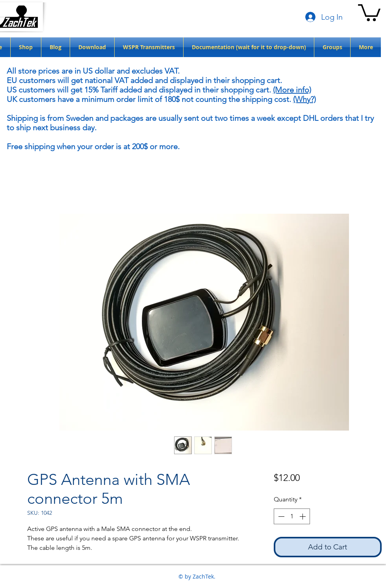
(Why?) (304, 99)
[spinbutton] (292, 516)
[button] (369, 12)
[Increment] (303, 516)
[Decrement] (280, 516)
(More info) (292, 90)
